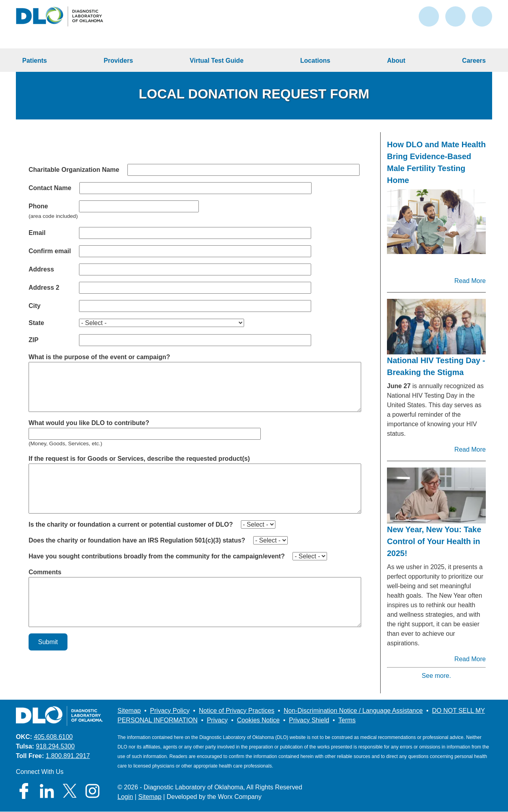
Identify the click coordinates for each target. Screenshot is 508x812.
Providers (118, 61)
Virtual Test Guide (216, 61)
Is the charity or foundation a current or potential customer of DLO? (131, 524)
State (36, 323)
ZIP (34, 340)
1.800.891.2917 (68, 756)
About (396, 61)
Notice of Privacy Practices (237, 711)
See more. (437, 676)
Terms (347, 720)
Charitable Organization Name (74, 170)
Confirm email (50, 251)
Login (125, 797)
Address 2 (44, 288)
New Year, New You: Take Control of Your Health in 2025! (434, 541)
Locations (316, 61)
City (35, 306)
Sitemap (129, 711)
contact (429, 16)
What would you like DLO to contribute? (89, 423)
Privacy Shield (309, 720)
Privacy (217, 720)
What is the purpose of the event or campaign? (99, 357)
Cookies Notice (258, 720)
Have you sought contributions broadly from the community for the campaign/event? (157, 556)
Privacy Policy (170, 711)
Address (41, 269)
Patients (35, 61)
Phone (38, 206)
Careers (474, 61)
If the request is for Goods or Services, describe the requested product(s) (139, 459)
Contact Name (50, 188)
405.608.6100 (53, 737)
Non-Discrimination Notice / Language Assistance (353, 711)
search (482, 16)
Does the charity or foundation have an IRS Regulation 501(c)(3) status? (137, 540)
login (455, 16)
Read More (470, 281)
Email (37, 233)
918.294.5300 (55, 746)
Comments (45, 572)
